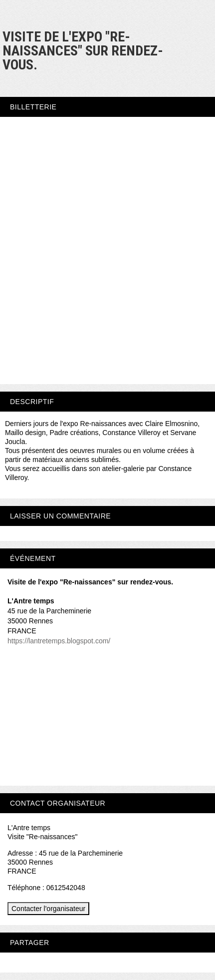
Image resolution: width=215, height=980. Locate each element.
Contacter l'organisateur (48, 909)
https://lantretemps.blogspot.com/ (59, 641)
